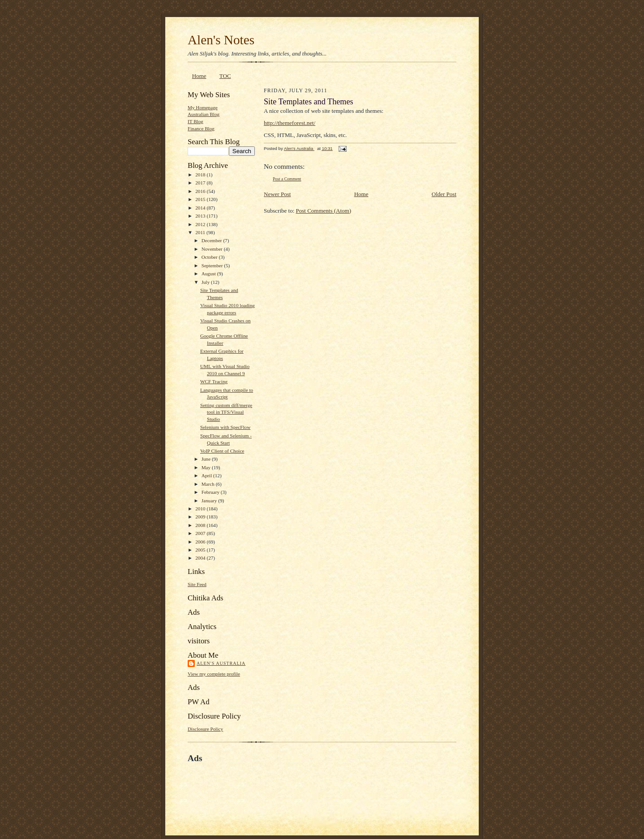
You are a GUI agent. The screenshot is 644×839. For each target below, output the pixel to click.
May (207, 467)
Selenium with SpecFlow (225, 427)
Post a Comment (287, 179)
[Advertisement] (292, 784)
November (213, 249)
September (213, 265)
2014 (201, 208)
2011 (201, 232)
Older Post (444, 194)
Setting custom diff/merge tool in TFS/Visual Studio (226, 412)
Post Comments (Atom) (324, 211)
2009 (201, 517)
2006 (201, 542)
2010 (201, 509)
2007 (201, 533)
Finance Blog (201, 128)
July (206, 282)
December (213, 240)
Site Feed (197, 584)
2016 (201, 191)
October (210, 257)
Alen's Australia (221, 663)
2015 (201, 199)
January (210, 501)
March (209, 484)
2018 (201, 175)
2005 (201, 550)
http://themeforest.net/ (290, 123)
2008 (201, 525)
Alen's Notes (221, 40)
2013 (201, 216)
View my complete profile (214, 674)
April (207, 475)
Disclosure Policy (205, 729)
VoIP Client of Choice (222, 451)
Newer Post (277, 194)
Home (199, 76)
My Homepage (203, 107)
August (209, 274)
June (207, 459)
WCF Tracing (214, 381)
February (211, 492)
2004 (201, 558)
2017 (201, 183)
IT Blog (195, 121)
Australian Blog (204, 114)
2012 (201, 224)
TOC (225, 76)
